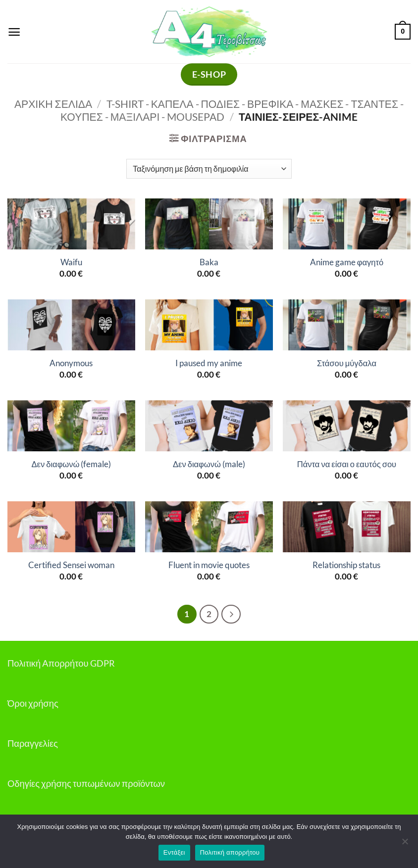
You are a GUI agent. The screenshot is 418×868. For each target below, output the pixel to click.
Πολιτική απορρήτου (230, 852)
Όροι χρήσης (33, 703)
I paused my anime (209, 363)
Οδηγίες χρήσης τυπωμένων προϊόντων (86, 783)
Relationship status (346, 565)
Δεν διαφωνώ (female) (71, 464)
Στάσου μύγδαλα (347, 363)
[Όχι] (405, 844)
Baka (209, 262)
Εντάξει (174, 852)
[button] (14, 32)
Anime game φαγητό (347, 262)
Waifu (71, 262)
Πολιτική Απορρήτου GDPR (61, 663)
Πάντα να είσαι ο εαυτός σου (347, 464)
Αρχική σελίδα (53, 104)
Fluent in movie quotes (209, 565)
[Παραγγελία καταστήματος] (209, 169)
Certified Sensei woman (71, 565)
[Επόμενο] (232, 614)
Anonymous (71, 363)
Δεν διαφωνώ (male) (209, 464)
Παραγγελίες (33, 743)
